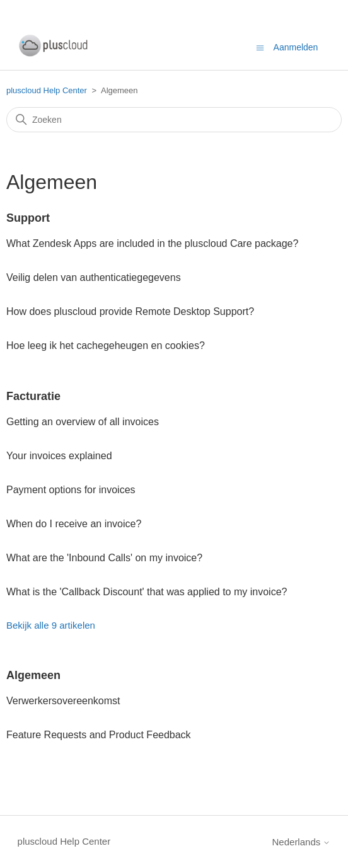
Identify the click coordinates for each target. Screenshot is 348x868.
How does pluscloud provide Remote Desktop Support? (130, 311)
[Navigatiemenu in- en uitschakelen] (260, 47)
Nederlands (302, 842)
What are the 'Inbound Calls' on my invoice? (104, 558)
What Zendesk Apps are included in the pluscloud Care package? (152, 243)
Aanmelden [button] (296, 47)
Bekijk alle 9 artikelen (51, 625)
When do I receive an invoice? (74, 524)
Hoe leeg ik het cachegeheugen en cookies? (106, 345)
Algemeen (33, 675)
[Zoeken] (174, 120)
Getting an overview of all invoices (83, 422)
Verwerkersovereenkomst (63, 701)
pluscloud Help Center (47, 90)
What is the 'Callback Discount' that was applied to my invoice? (147, 592)
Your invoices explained (59, 456)
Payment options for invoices (71, 490)
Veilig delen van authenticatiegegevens (94, 277)
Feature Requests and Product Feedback (99, 735)
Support (28, 218)
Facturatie (33, 396)
